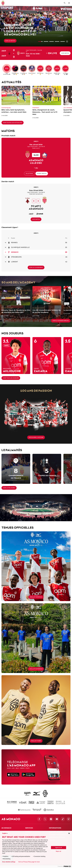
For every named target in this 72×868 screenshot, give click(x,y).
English (5, 833)
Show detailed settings (9, 862)
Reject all (58, 851)
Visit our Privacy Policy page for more (29, 862)
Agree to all (59, 848)
